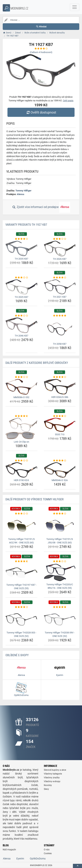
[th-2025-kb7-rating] (21, 278)
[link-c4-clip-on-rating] (21, 416)
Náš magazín (9, 850)
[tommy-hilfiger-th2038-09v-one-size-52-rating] (60, 607)
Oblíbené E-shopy (17, 655)
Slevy (46, 789)
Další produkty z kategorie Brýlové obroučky (37, 363)
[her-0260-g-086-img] (60, 387)
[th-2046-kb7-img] (21, 325)
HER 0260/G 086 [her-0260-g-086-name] (60, 397)
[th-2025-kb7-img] (21, 287)
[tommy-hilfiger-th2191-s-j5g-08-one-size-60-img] (60, 526)
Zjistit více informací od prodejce (41, 207)
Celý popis (68, 101)
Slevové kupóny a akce (55, 770)
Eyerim (20, 859)
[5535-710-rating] (60, 416)
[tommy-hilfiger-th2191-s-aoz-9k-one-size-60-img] (21, 526)
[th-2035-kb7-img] (21, 248)
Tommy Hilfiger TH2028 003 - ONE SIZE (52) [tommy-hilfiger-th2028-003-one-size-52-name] (21, 634)
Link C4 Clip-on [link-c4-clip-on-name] (21, 442)
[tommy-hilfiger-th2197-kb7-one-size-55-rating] (21, 561)
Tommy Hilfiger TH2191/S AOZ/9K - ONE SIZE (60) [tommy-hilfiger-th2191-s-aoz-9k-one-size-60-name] (21, 541)
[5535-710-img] (60, 425)
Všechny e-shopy (52, 781)
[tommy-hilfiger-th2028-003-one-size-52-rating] (21, 607)
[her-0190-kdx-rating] (21, 461)
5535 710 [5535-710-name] (60, 434)
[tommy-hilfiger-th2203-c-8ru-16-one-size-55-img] (60, 572)
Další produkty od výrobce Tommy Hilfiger (35, 499)
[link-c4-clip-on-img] (21, 428)
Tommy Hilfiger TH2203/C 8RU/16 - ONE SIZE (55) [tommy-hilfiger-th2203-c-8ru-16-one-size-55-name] (60, 586)
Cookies (48, 853)
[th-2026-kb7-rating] (60, 239)
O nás (47, 850)
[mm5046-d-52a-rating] (60, 461)
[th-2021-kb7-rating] (60, 278)
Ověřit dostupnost (41, 112)
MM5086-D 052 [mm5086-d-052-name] (21, 397)
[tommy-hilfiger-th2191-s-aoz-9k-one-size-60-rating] (21, 514)
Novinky (48, 785)
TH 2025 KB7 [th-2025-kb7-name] (21, 297)
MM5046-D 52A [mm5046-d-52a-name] (60, 480)
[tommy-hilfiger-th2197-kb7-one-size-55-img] (21, 573)
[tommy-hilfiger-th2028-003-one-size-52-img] (21, 619)
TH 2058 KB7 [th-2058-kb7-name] (60, 344)
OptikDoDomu (38, 859)
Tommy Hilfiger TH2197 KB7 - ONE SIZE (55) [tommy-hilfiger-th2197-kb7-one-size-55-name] (21, 587)
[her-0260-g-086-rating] (60, 377)
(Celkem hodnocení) (41, 52)
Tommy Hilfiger (23, 191)
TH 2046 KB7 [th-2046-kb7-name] (21, 336)
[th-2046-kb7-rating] (21, 316)
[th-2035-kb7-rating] (21, 239)
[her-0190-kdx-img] (21, 470)
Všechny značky (52, 778)
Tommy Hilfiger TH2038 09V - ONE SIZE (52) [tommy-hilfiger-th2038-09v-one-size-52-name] (60, 634)
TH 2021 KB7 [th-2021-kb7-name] (60, 297)
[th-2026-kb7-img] (60, 249)
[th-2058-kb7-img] (60, 329)
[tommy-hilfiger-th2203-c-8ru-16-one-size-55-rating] (60, 561)
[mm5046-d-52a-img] (60, 470)
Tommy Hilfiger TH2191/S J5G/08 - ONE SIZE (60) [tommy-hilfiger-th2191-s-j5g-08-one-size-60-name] (60, 541)
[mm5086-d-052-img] (21, 387)
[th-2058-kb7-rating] (60, 316)
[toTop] (77, 866)
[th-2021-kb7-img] (60, 287)
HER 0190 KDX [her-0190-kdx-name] (21, 480)
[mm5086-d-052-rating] (21, 377)
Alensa (21, 194)
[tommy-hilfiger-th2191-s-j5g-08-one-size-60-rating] (60, 514)
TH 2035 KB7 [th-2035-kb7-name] (21, 259)
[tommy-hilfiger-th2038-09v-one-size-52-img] (60, 619)
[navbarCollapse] (75, 7)
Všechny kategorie (53, 774)
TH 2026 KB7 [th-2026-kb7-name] (60, 259)
